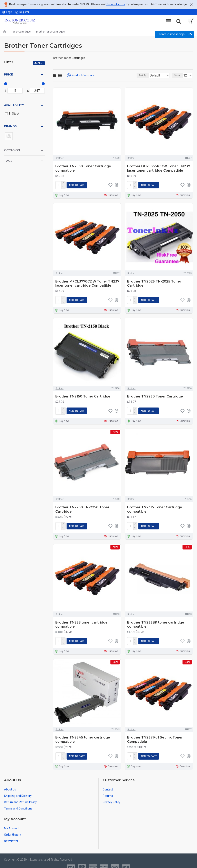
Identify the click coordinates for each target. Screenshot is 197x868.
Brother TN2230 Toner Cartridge (155, 395)
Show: (178, 75)
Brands (10, 126)
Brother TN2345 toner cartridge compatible (83, 735)
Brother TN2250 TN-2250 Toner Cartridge (82, 507)
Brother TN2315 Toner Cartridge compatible (155, 507)
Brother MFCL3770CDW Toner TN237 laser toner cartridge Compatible (87, 283)
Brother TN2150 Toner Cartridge (83, 395)
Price (8, 74)
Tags (8, 161)
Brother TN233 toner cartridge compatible (81, 621)
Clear (40, 63)
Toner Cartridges (21, 32)
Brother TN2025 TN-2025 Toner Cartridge (154, 283)
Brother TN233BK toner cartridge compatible (156, 621)
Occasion (12, 150)
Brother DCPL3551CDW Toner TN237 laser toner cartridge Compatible (159, 168)
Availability (14, 105)
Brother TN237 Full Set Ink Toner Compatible (155, 735)
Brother (60, 158)
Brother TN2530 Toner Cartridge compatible (83, 168)
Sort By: (133, 75)
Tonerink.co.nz (116, 4)
